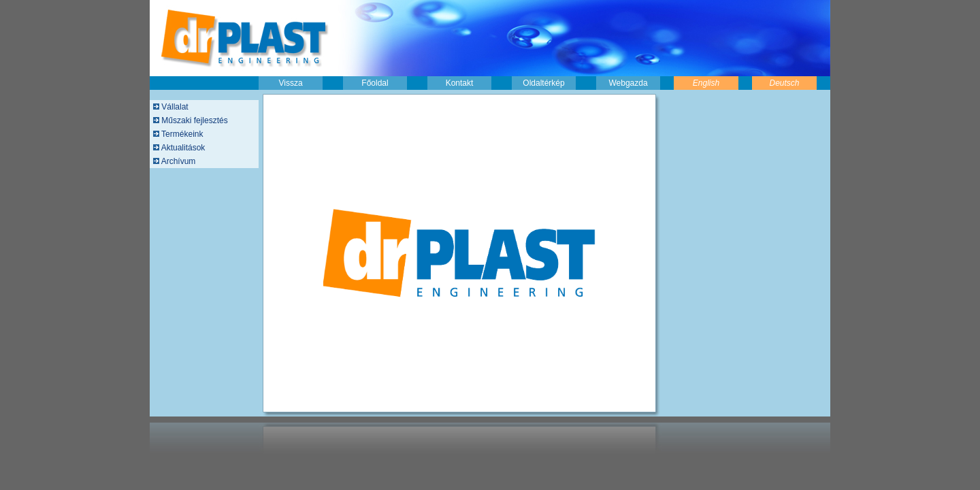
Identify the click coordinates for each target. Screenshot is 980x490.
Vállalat (174, 107)
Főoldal (375, 83)
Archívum (177, 161)
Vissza (290, 83)
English (706, 83)
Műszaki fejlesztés (194, 120)
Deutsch (784, 83)
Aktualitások (182, 148)
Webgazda (628, 83)
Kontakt (460, 83)
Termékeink (181, 134)
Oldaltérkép (543, 83)
